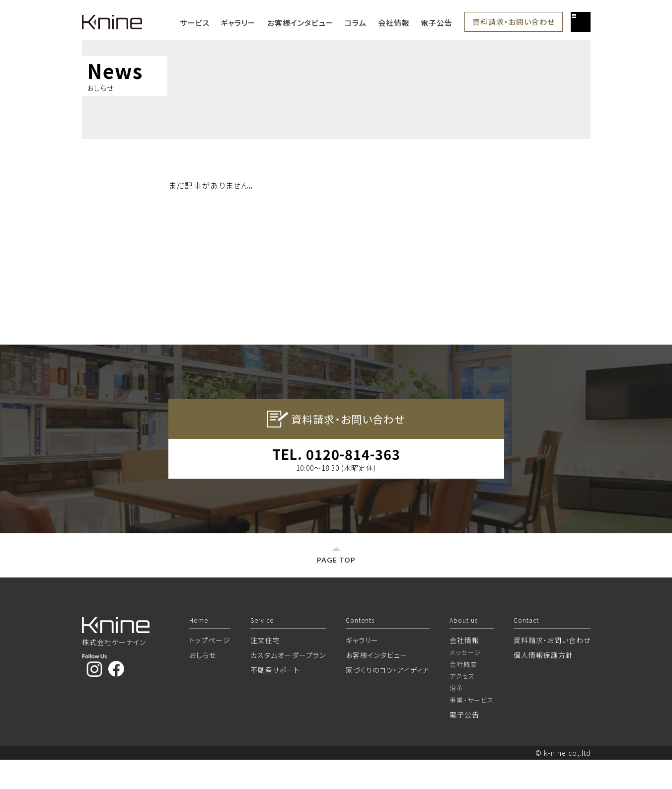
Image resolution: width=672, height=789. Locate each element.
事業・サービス (472, 729)
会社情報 (394, 23)
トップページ (210, 669)
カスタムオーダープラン (288, 684)
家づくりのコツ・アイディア (388, 699)
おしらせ (203, 684)
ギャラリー (238, 23)
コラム (356, 23)
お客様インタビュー (300, 23)
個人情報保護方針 (543, 684)
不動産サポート (275, 699)
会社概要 (463, 693)
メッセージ (465, 681)
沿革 (456, 717)
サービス (195, 23)
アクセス (462, 705)
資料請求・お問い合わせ (514, 22)
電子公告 (437, 23)
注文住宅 (265, 669)
